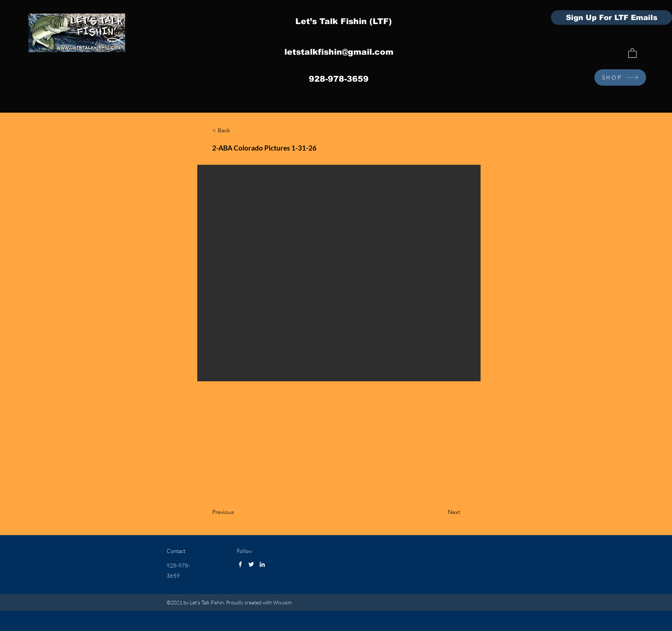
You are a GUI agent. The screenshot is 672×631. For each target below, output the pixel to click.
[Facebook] (240, 564)
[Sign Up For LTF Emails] (611, 17)
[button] (632, 53)
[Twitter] (251, 564)
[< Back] (236, 131)
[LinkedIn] (262, 564)
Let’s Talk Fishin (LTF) (344, 21)
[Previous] (236, 513)
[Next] (442, 513)
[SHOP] (620, 77)
